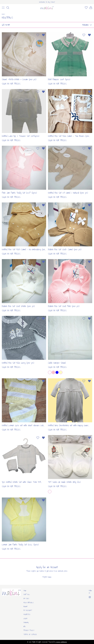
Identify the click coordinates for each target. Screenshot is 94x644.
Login (25, 619)
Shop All (27, 594)
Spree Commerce (61, 642)
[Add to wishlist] (38, 35)
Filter (6, 25)
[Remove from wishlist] (43, 35)
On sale (26, 599)
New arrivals (29, 603)
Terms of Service (30, 634)
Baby (3, 14)
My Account (28, 610)
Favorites (27, 614)
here (50, 577)
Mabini (34, 642)
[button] (87, 25)
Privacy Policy (29, 630)
